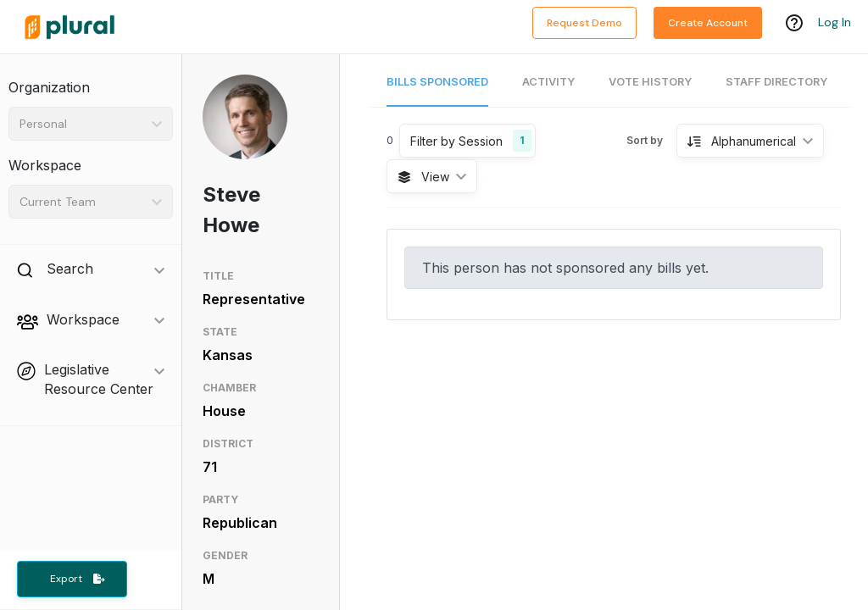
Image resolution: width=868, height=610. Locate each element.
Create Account (708, 23)
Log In (835, 23)
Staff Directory (776, 82)
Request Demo (584, 23)
